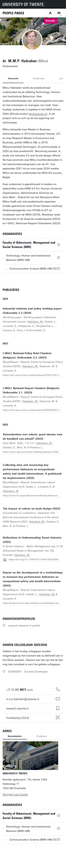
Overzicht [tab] (13, 78)
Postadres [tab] (42, 736)
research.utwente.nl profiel (24, 626)
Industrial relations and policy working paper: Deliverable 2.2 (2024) (32, 311)
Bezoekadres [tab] (15, 736)
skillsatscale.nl (38, 114)
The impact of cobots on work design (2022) (32, 509)
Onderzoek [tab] (39, 78)
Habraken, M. (35, 322)
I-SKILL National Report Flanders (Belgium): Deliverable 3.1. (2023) (31, 390)
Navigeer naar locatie (15, 794)
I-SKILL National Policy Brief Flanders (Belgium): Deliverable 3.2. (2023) (27, 355)
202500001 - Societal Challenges (28, 672)
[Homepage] (13, 13)
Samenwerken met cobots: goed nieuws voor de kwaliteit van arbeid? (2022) (33, 437)
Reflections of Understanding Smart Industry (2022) (32, 540)
